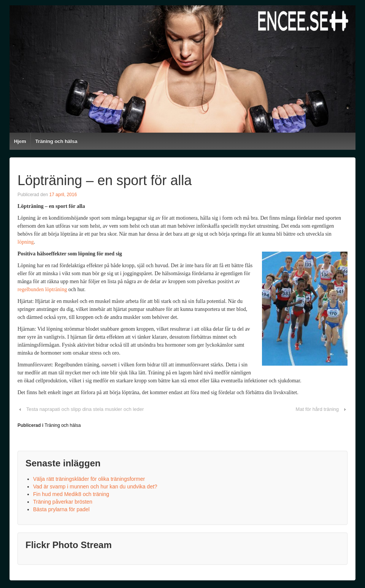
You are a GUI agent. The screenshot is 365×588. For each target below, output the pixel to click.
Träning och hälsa (56, 141)
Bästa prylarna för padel (61, 509)
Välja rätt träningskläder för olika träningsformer (89, 479)
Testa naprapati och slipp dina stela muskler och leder (85, 409)
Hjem (20, 141)
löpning (26, 242)
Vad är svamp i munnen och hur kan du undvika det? (95, 487)
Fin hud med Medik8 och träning (71, 494)
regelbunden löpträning (42, 289)
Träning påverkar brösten (63, 502)
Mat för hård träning (317, 409)
